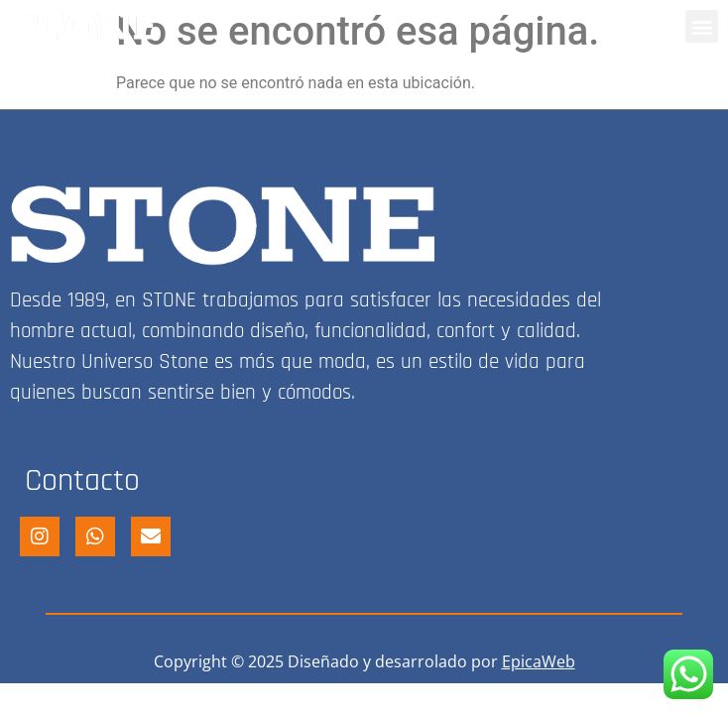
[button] (702, 26)
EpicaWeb (539, 661)
